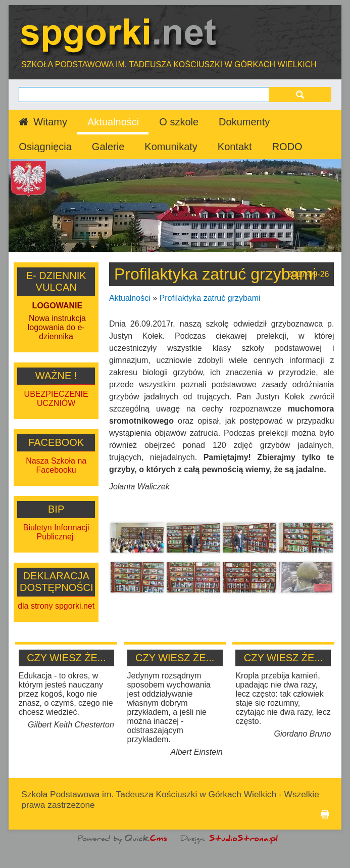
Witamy (50, 122)
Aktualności (113, 122)
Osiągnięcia (45, 147)
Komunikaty (171, 147)
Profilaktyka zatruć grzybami (210, 298)
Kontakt (235, 147)
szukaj (300, 94)
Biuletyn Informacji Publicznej (56, 532)
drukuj (325, 814)
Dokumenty (244, 122)
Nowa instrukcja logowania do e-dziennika (57, 327)
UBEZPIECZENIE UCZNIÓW (56, 399)
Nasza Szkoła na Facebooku (56, 465)
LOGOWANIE (58, 306)
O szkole (179, 122)
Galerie (108, 147)
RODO (287, 147)
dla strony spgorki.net (56, 606)
